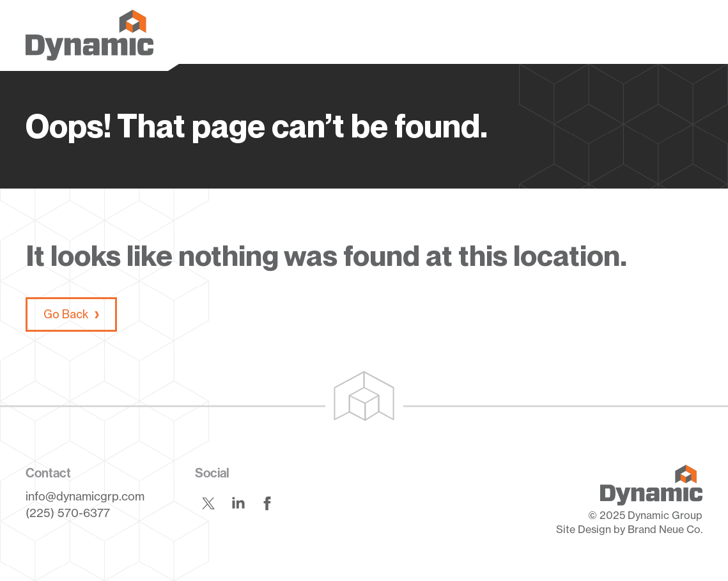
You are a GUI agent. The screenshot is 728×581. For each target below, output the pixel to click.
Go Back (66, 314)
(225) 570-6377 (68, 513)
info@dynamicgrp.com (85, 496)
